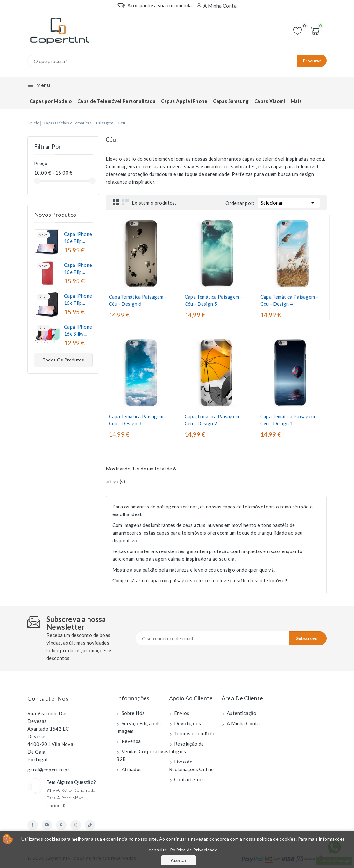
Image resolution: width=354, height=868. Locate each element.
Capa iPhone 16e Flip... (78, 237)
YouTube (47, 825)
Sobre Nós (132, 713)
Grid (116, 202)
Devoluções (187, 723)
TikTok (90, 825)
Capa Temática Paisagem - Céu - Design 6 (138, 300)
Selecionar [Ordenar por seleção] (289, 202)
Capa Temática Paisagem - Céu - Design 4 (289, 300)
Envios (181, 713)
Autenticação (241, 713)
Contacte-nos (48, 698)
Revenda (131, 741)
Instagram (76, 825)
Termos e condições (196, 733)
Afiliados (131, 769)
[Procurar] (177, 61)
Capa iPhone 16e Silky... (78, 330)
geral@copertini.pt (48, 770)
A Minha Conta (243, 723)
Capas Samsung (231, 101)
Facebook (33, 825)
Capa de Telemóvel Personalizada (116, 101)
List (125, 202)
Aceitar (179, 860)
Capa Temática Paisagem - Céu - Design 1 (289, 420)
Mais (296, 101)
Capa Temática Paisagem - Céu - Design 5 (213, 300)
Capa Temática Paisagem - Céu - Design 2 (213, 420)
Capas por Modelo (51, 101)
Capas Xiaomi (270, 101)
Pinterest (61, 825)
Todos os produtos (63, 360)
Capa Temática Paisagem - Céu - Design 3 (138, 420)
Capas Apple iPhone (184, 101)
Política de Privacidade (194, 850)
